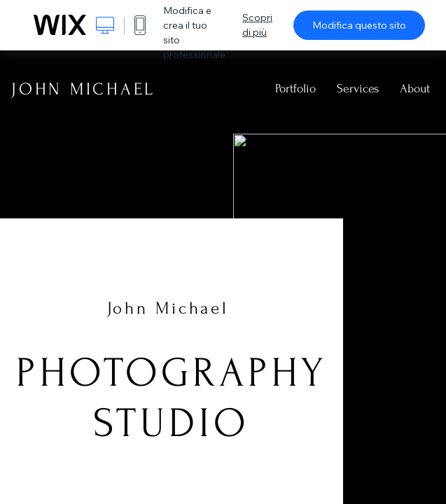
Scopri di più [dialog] (257, 25)
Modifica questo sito (359, 25)
